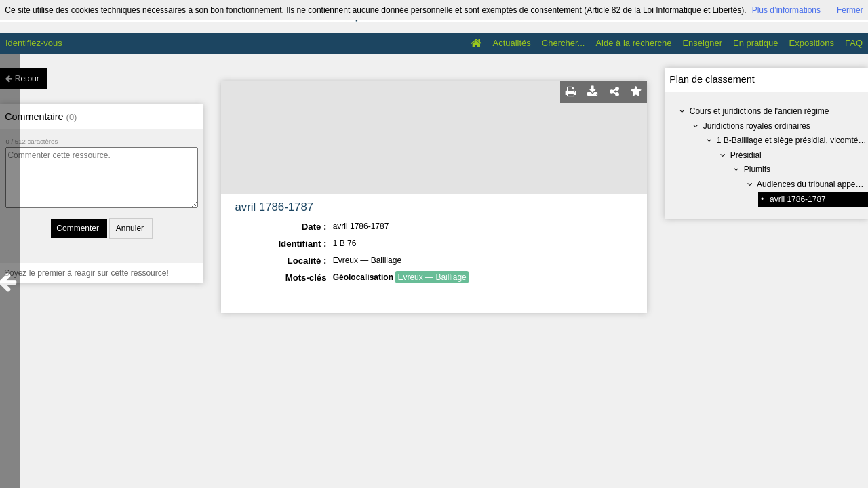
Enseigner (702, 43)
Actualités (511, 43)
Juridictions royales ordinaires (757, 126)
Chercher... (564, 43)
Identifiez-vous (34, 43)
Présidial (746, 155)
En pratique (756, 43)
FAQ (854, 43)
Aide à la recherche (633, 43)
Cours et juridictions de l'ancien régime (759, 111)
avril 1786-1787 (798, 199)
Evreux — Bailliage (432, 277)
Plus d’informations (786, 10)
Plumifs (757, 169)
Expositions (812, 43)
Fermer (850, 10)
